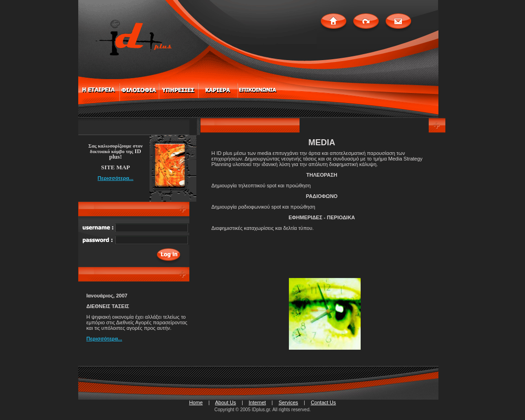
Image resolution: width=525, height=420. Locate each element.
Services (288, 402)
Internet (257, 402)
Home (196, 402)
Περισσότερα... (116, 178)
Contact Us (323, 402)
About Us (225, 402)
